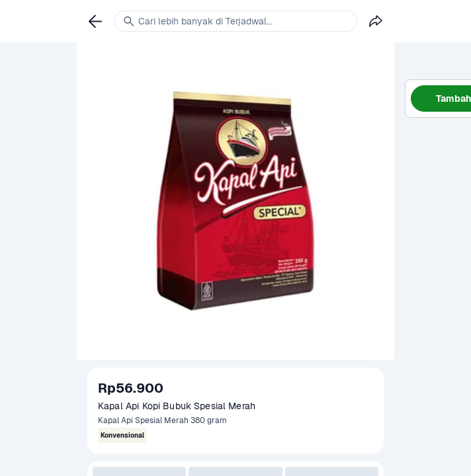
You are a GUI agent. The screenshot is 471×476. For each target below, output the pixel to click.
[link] (95, 21)
